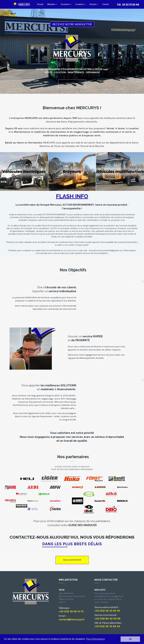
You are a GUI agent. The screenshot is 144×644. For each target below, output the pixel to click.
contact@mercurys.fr (72, 619)
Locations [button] (80, 4)
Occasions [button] (66, 4)
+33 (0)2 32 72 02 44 (107, 626)
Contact (106, 4)
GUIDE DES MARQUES (83, 525)
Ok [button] (130, 639)
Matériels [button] (52, 4)
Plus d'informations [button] (96, 639)
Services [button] (94, 4)
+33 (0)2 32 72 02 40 (107, 611)
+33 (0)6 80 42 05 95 (107, 619)
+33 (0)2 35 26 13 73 (71, 611)
